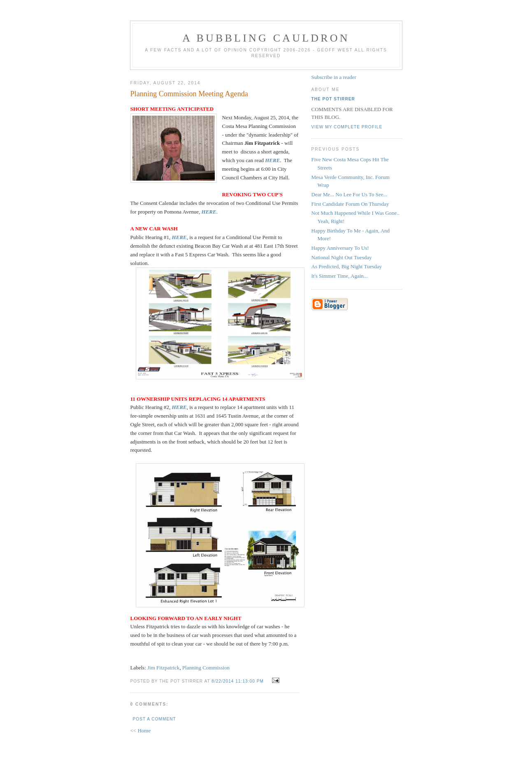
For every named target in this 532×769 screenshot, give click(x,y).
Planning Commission (206, 668)
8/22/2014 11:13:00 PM (238, 681)
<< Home (141, 731)
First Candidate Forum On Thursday (350, 204)
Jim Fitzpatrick (163, 668)
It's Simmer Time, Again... (340, 276)
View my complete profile (347, 127)
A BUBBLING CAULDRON (266, 38)
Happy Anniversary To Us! (340, 248)
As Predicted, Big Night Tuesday (347, 266)
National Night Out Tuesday (342, 257)
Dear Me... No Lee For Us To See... (350, 194)
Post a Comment (154, 719)
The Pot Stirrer (333, 99)
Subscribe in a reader (334, 77)
